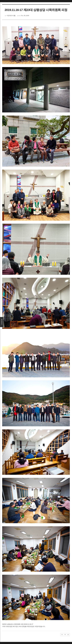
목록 (2, 322)
